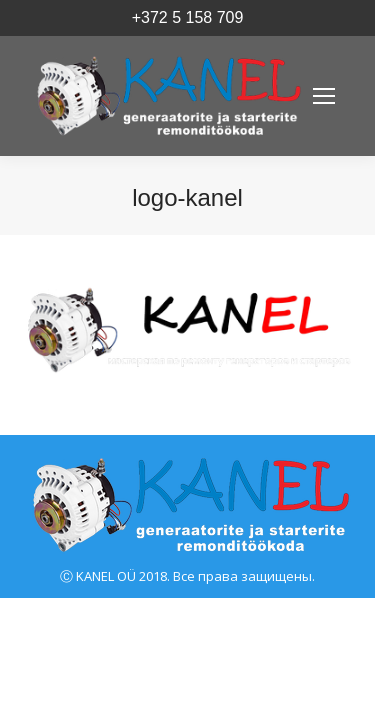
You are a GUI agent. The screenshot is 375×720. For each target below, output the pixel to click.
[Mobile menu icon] (324, 96)
